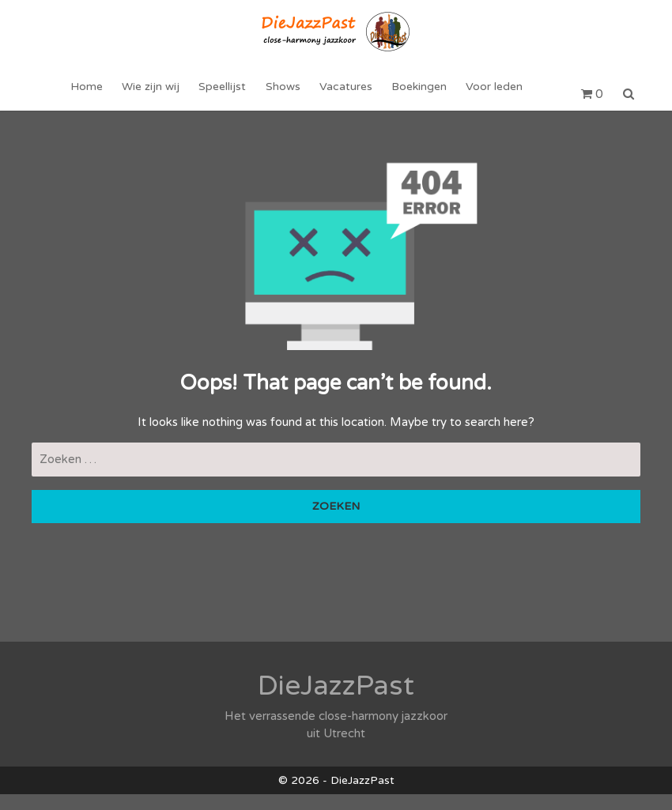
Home (92, 94)
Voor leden (489, 94)
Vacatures (344, 94)
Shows (283, 94)
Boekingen (416, 94)
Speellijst (225, 94)
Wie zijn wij (155, 94)
